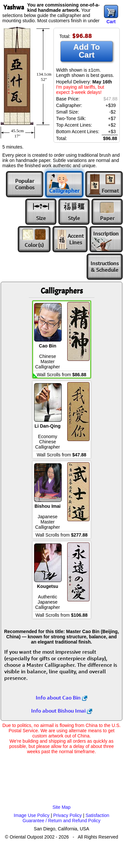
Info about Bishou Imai (62, 711)
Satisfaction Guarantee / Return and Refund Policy (66, 818)
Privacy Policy (67, 815)
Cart (111, 22)
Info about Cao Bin (61, 698)
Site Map (61, 807)
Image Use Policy (32, 815)
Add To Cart (87, 51)
